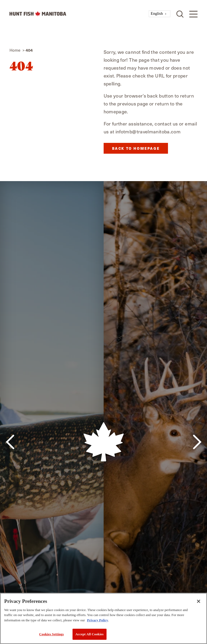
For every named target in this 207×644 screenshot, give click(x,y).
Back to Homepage (136, 148)
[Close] (199, 601)
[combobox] (160, 14)
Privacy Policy (98, 620)
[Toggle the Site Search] (180, 14)
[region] (103, 618)
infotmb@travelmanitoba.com (148, 131)
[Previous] (10, 442)
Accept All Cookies (90, 634)
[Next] (197, 442)
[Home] (79, 14)
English (157, 13)
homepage (115, 111)
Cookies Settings (51, 634)
